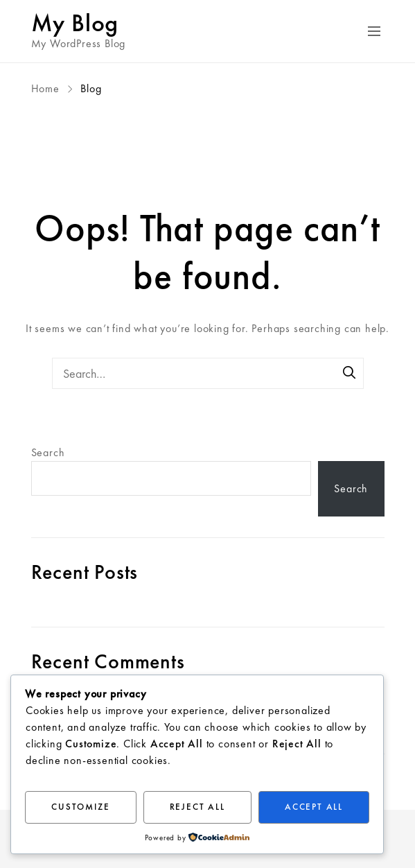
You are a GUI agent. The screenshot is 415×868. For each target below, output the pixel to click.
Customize (80, 807)
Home (47, 88)
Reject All (197, 807)
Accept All (314, 807)
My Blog (75, 23)
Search (48, 452)
